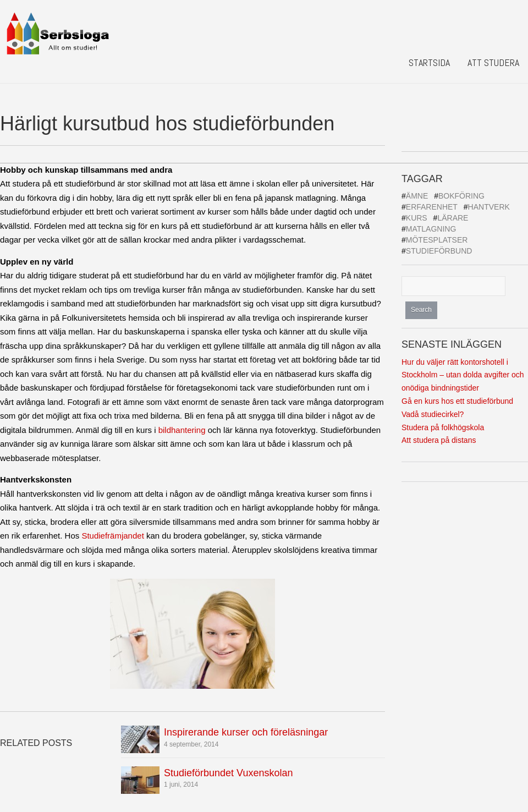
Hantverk (489, 207)
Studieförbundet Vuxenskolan (229, 773)
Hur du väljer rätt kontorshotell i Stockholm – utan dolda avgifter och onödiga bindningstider (463, 375)
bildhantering (182, 430)
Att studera (493, 62)
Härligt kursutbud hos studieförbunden (167, 124)
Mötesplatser (437, 240)
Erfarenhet (432, 207)
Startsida (429, 62)
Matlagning (431, 229)
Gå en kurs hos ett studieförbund (457, 401)
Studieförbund (439, 251)
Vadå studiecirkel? (433, 414)
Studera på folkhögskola (443, 427)
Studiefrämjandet (112, 536)
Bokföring (461, 196)
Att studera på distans (439, 440)
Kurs (417, 218)
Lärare (453, 218)
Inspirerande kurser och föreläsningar (246, 732)
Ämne (417, 196)
